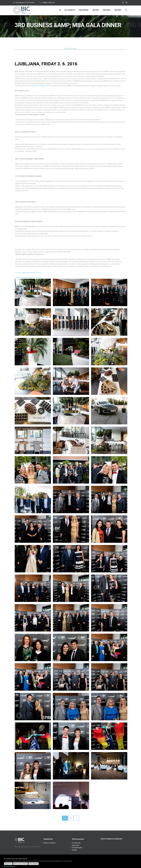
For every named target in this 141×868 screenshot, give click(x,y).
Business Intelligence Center (42, 86)
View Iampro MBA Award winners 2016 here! (28, 273)
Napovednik (84, 10)
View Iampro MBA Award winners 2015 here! (28, 278)
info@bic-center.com (48, 3)
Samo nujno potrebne (21, 864)
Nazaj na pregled (71, 48)
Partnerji (107, 10)
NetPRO (96, 10)
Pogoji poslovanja (9, 866)
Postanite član (76, 843)
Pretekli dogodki (77, 848)
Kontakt (118, 10)
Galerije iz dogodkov (50, 843)
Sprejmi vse (8, 864)
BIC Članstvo (70, 10)
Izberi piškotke (34, 864)
